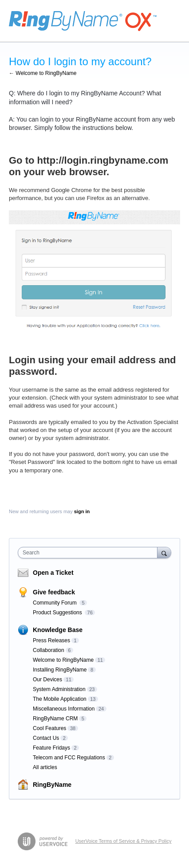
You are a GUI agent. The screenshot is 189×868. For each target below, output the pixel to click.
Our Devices (47, 679)
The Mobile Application (60, 699)
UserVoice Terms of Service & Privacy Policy (124, 841)
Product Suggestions (58, 613)
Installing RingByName (60, 670)
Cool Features (49, 728)
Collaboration (49, 650)
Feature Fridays (51, 748)
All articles (45, 767)
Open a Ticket (53, 573)
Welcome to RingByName (63, 660)
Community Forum (55, 603)
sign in (82, 511)
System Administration (59, 689)
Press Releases (51, 640)
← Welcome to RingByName (43, 73)
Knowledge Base (58, 630)
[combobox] (90, 553)
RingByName (52, 785)
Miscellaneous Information (64, 709)
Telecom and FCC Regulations (69, 758)
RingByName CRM (55, 719)
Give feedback (54, 592)
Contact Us (46, 738)
